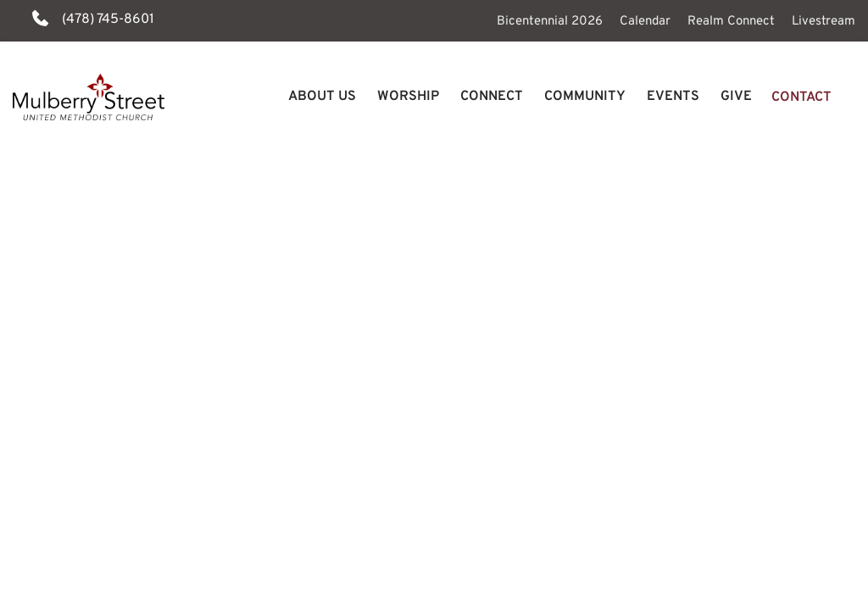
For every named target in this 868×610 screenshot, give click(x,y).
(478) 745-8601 (108, 19)
